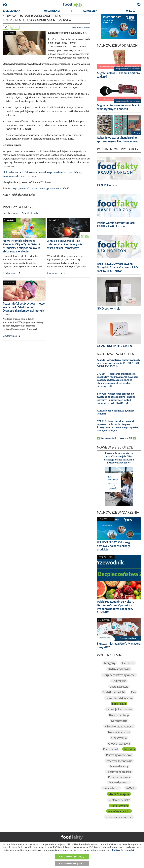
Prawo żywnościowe (119, 755)
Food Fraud (119, 704)
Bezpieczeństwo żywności (119, 675)
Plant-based (110, 749)
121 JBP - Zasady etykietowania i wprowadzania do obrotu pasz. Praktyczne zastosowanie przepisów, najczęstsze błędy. (118, 426)
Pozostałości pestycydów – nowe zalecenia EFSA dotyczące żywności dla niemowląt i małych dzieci (24, 309)
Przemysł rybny (111, 788)
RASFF (131, 788)
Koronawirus (119, 721)
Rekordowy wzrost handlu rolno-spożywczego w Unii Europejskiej (118, 139)
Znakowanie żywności (119, 817)
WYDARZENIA (52, 11)
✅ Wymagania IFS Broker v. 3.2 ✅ (116, 438)
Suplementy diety (119, 800)
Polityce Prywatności (123, 850)
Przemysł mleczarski (119, 772)
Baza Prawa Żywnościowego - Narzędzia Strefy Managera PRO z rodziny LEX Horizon (118, 267)
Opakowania (119, 738)
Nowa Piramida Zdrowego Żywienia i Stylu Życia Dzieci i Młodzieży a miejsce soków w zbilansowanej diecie (21, 246)
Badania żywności (119, 669)
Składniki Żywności (81, 27)
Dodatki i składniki (114, 692)
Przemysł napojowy (119, 777)
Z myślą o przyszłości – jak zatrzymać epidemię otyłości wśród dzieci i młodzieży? (65, 244)
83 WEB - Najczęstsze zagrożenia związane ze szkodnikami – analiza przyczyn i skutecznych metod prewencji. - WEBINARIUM (116, 398)
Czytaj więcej (10, 273)
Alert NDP (128, 663)
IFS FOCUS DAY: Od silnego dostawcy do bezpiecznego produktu (114, 546)
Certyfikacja (119, 681)
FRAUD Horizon (107, 185)
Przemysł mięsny (119, 766)
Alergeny (110, 663)
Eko (133, 692)
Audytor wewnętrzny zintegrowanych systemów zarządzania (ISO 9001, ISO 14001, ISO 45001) (118, 363)
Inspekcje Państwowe (119, 709)
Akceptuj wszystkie (71, 857)
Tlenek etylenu (119, 805)
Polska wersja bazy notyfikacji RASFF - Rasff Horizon (116, 224)
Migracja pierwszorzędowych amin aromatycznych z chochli (119, 107)
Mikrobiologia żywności (119, 726)
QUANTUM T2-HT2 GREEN (114, 346)
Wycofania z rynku (119, 811)
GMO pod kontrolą (109, 308)
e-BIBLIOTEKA (12, 11)
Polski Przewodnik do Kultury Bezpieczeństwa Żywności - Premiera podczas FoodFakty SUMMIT (116, 607)
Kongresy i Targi (119, 715)
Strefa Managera (119, 794)
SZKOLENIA (90, 11)
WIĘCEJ (131, 11)
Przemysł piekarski (119, 782)
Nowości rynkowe (119, 732)
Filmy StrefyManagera (119, 698)
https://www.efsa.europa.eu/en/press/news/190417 (41, 188)
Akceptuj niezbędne (71, 863)
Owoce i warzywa (119, 743)
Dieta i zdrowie (30, 213)
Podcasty (129, 749)
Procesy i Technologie (119, 761)
